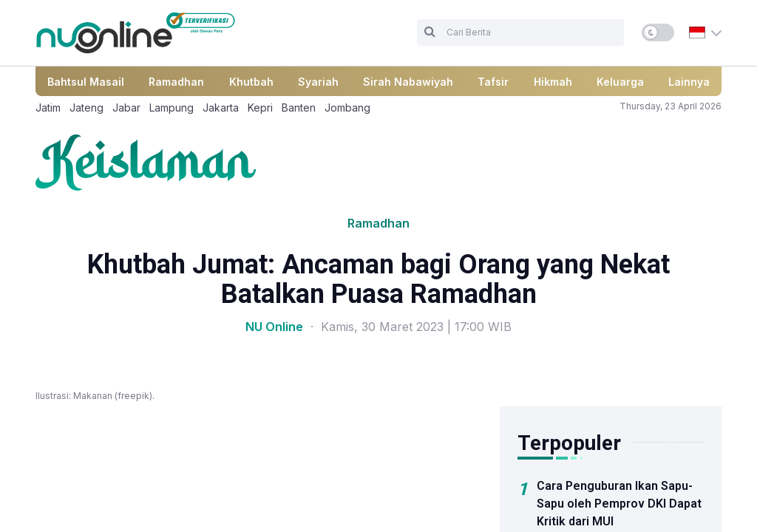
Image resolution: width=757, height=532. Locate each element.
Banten (299, 108)
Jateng (86, 108)
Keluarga (620, 82)
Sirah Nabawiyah (408, 82)
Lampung (172, 108)
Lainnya (689, 82)
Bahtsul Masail (86, 82)
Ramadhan (176, 82)
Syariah (318, 82)
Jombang (347, 108)
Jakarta (221, 108)
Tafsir (493, 82)
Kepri (260, 108)
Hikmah (553, 82)
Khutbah (251, 82)
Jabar (126, 108)
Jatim (48, 108)
